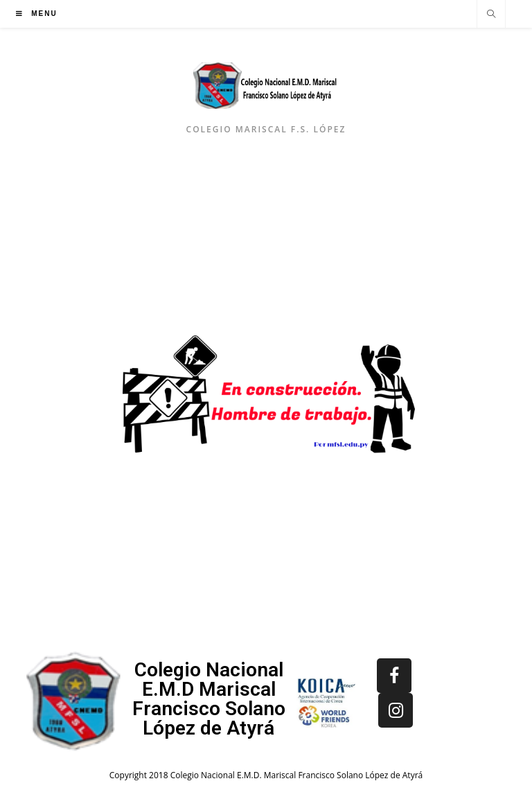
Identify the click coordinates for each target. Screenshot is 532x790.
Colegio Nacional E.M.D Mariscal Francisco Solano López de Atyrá (209, 699)
